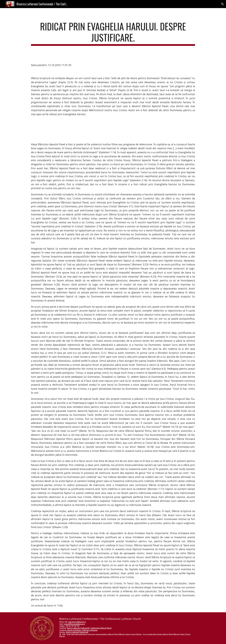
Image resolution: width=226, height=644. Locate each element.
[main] (113, 33)
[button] (223, 4)
